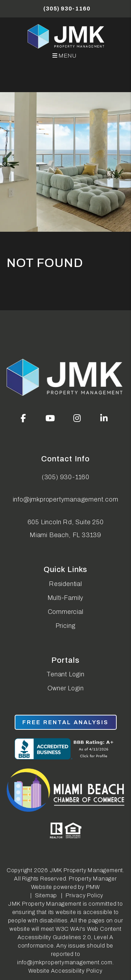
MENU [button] (65, 56)
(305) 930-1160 (67, 9)
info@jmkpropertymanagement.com (66, 499)
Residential (65, 584)
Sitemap (46, 895)
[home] (67, 36)
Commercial (66, 612)
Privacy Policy (85, 895)
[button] (23, 418)
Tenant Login (65, 674)
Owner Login (66, 688)
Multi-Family (66, 598)
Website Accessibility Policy (65, 971)
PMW (93, 887)
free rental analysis (66, 722)
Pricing (66, 626)
